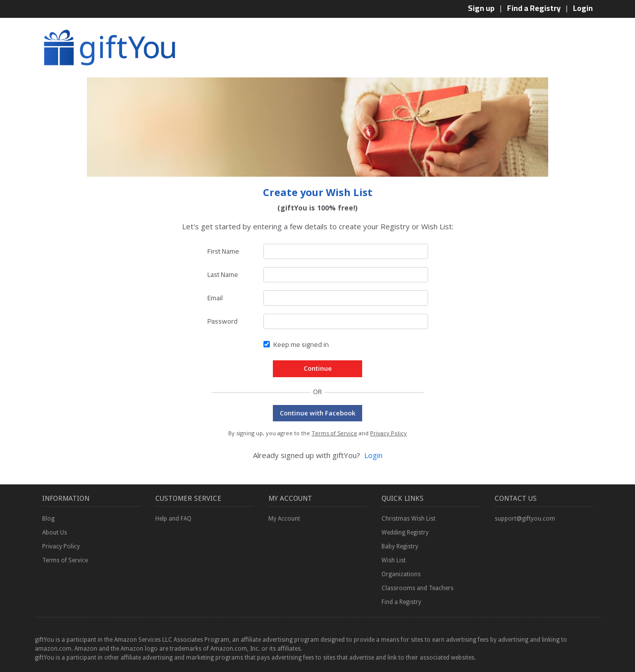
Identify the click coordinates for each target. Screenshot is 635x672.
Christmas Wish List (409, 519)
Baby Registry (400, 546)
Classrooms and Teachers (417, 588)
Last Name (223, 274)
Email (215, 298)
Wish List (394, 560)
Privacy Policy (388, 433)
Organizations (401, 574)
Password (222, 321)
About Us (55, 533)
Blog (48, 519)
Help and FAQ (173, 519)
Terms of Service (334, 433)
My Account (284, 519)
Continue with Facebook (317, 413)
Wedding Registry (405, 533)
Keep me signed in (301, 344)
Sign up (481, 8)
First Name (223, 251)
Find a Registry (534, 8)
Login (583, 8)
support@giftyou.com (525, 519)
